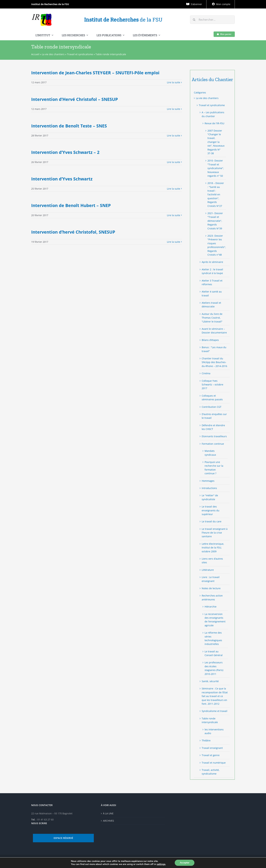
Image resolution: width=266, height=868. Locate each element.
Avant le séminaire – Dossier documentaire (214, 331)
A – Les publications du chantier (213, 114)
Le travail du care (212, 521)
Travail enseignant (212, 748)
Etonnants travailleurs (214, 436)
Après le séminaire (212, 262)
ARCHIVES (108, 821)
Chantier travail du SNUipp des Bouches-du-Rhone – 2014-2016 (214, 362)
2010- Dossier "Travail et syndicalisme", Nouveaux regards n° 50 (216, 168)
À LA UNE (108, 813)
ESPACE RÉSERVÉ (63, 838)
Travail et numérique (214, 763)
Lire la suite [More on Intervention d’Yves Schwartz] (174, 189)
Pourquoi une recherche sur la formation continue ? (214, 468)
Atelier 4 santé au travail (212, 293)
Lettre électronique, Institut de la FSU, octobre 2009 (213, 548)
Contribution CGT (212, 407)
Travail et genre (211, 755)
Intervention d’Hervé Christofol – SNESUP (75, 99)
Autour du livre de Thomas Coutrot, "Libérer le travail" (212, 318)
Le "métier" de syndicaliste (210, 497)
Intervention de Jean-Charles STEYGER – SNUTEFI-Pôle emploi (95, 73)
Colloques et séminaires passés (212, 398)
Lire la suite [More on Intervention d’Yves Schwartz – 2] (174, 162)
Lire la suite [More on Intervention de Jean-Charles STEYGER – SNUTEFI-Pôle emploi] (174, 82)
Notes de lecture (211, 588)
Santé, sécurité (210, 681)
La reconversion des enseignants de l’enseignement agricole (215, 620)
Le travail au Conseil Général (214, 653)
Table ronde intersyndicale (210, 720)
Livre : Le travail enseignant (211, 579)
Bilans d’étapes (210, 340)
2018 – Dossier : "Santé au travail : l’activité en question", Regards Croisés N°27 (216, 194)
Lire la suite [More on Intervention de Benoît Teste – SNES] (174, 135)
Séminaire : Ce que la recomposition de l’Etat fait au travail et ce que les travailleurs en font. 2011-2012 (215, 696)
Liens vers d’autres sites (212, 561)
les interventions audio (214, 731)
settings (161, 864)
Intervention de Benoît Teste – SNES (69, 126)
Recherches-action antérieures (212, 597)
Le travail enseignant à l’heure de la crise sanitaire (215, 533)
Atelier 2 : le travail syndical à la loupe (212, 271)
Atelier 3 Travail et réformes (212, 282)
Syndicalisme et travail (215, 711)
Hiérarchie (211, 607)
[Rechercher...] (212, 20)
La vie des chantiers (53, 54)
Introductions (209, 488)
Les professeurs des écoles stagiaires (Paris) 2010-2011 (214, 668)
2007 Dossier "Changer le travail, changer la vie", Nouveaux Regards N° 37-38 (216, 142)
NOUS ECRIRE (39, 823)
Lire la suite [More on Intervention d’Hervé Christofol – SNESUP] (174, 109)
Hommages (208, 481)
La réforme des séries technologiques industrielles (213, 638)
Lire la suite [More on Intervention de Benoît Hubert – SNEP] (174, 215)
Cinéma (206, 373)
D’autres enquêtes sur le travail (214, 416)
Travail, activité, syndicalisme (211, 772)
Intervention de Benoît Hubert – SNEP (71, 205)
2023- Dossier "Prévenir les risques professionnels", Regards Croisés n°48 (216, 245)
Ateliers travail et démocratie (211, 305)
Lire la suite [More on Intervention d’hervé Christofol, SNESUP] (174, 242)
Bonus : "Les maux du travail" (214, 349)
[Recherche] (194, 20)
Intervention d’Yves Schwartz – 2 (65, 152)
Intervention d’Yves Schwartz (62, 179)
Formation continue (213, 444)
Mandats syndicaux (210, 453)
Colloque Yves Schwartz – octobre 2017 (212, 385)
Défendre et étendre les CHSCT (213, 427)
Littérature (208, 570)
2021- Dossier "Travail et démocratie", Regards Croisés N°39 (215, 221)
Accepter (185, 863)
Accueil (35, 54)
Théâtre (206, 740)
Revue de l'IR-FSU (214, 123)
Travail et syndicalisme (80, 54)
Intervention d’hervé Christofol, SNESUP (73, 232)
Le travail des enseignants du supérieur (211, 510)
